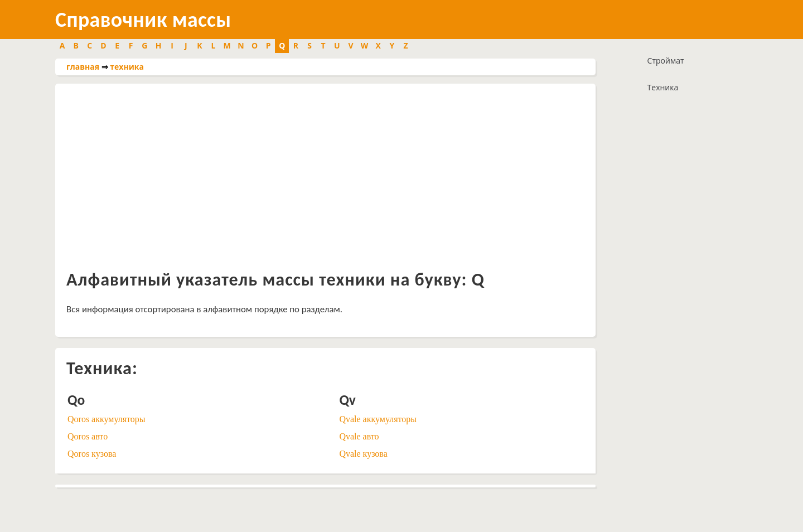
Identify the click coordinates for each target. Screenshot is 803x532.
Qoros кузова (92, 454)
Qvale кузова (363, 454)
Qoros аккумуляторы (107, 419)
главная (83, 67)
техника (127, 67)
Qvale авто (359, 436)
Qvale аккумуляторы (378, 419)
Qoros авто (88, 436)
